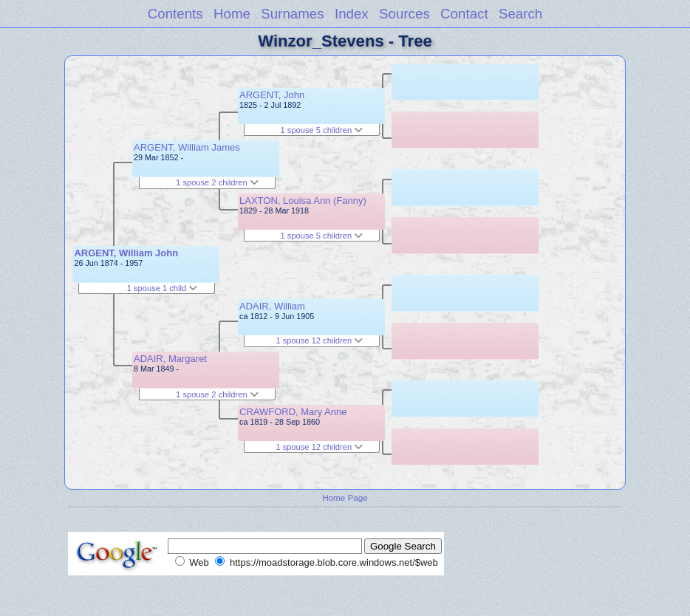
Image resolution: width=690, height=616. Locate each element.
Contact (464, 14)
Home (232, 14)
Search (520, 14)
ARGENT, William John (126, 253)
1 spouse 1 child (163, 288)
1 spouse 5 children (322, 130)
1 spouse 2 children (217, 182)
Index (352, 14)
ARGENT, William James (187, 147)
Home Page (345, 497)
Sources (404, 14)
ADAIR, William (272, 306)
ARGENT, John (272, 95)
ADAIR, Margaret (170, 359)
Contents (175, 14)
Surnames (292, 14)
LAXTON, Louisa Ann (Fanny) (303, 201)
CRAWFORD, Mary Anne (293, 412)
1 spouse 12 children (319, 340)
